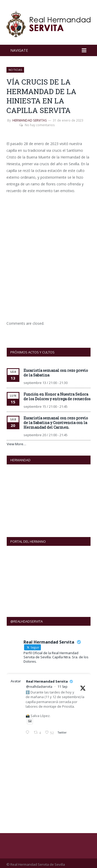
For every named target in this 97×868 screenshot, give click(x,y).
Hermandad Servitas (29, 120)
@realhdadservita (39, 684)
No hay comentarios (37, 125)
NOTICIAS (15, 70)
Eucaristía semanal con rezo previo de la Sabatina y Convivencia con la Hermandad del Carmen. (56, 423)
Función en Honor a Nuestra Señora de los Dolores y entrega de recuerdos (57, 397)
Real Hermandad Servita (47, 678)
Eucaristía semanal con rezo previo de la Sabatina (56, 373)
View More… (16, 444)
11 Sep (63, 684)
